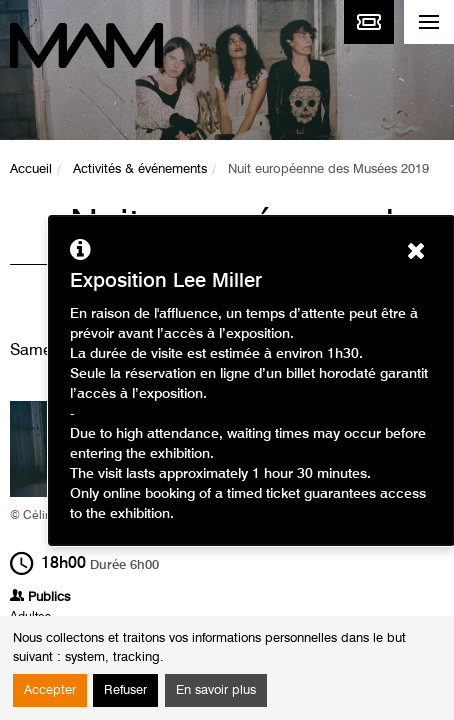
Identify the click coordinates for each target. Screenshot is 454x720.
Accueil (31, 169)
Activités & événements (140, 169)
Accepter (50, 690)
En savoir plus (216, 690)
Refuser (125, 690)
